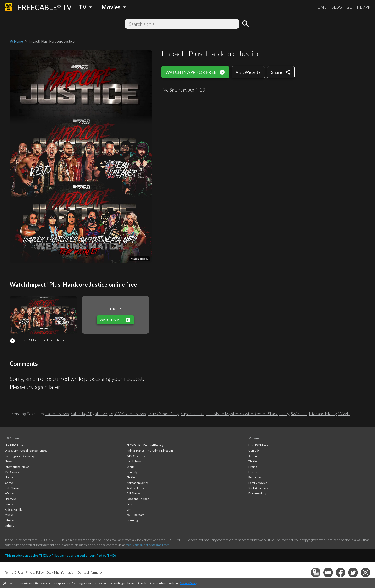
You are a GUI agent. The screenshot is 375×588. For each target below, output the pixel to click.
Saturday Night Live (89, 414)
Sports (131, 467)
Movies (254, 438)
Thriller (131, 477)
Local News (134, 461)
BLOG (336, 7)
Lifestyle (10, 499)
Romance (255, 477)
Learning (132, 520)
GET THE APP (358, 7)
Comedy (132, 472)
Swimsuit (299, 414)
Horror (9, 477)
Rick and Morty (323, 414)
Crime (9, 483)
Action (253, 456)
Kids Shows (12, 488)
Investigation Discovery (20, 456)
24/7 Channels (136, 456)
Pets (129, 504)
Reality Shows (135, 488)
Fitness (10, 520)
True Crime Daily (163, 414)
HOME (320, 7)
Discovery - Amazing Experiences (26, 450)
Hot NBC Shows (15, 445)
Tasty (284, 414)
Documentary (257, 493)
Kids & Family (14, 510)
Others (9, 526)
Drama (253, 467)
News (8, 461)
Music (9, 515)
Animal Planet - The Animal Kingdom (150, 450)
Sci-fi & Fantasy (258, 488)
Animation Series (138, 483)
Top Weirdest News (127, 414)
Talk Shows (133, 493)
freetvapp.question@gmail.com (148, 545)
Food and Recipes (138, 499)
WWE (344, 414)
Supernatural (193, 414)
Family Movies (258, 483)
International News (17, 467)
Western (11, 493)
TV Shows (12, 438)
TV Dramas (12, 472)
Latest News (57, 414)
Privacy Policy (188, 583)
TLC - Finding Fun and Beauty (145, 445)
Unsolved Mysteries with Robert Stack (242, 414)
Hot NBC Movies (259, 445)
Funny (9, 504)
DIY (129, 510)
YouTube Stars (135, 515)
